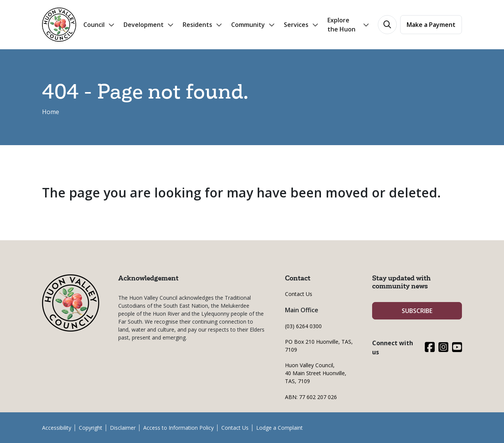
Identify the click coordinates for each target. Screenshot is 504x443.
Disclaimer (123, 428)
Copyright (91, 428)
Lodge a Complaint (279, 428)
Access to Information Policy (178, 428)
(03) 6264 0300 (303, 326)
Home (51, 112)
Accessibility (57, 428)
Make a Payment (431, 25)
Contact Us (299, 294)
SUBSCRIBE (417, 311)
